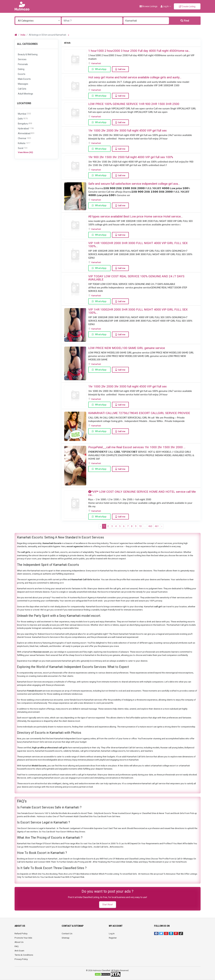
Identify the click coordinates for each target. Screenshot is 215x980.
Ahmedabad (26, 133)
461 (157, 526)
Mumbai (24, 114)
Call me (122, 69)
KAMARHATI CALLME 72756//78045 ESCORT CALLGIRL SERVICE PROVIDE (139, 413)
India (23, 35)
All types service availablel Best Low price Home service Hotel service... (135, 216)
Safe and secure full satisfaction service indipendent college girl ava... (134, 184)
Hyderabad (26, 129)
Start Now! (108, 905)
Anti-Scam (19, 951)
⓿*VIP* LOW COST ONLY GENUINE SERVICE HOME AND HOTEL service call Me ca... (142, 493)
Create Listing (187, 6)
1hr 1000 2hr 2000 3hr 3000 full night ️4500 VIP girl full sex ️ (128, 130)
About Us (19, 942)
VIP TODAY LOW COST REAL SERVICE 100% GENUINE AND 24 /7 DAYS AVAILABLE (136, 278)
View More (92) (25, 152)
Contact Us (67, 933)
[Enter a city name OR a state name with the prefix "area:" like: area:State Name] (146, 21)
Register (113, 938)
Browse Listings (148, 6)
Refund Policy (21, 933)
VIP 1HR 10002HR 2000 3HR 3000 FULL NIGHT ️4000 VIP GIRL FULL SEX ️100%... (138, 245)
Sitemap (66, 938)
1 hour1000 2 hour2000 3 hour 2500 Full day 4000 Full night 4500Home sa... (139, 51)
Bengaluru (25, 124)
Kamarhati (96, 63)
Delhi (23, 119)
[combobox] (38, 21)
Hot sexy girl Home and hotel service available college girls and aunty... (135, 77)
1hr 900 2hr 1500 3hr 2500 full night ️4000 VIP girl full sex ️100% (131, 157)
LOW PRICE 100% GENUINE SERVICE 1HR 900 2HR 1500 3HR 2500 (134, 104)
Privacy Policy (21, 959)
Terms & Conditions (24, 955)
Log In (112, 933)
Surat (23, 148)
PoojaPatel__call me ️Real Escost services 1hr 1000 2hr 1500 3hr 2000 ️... (137, 447)
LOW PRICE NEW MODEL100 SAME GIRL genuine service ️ (127, 348)
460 (150, 526)
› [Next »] (162, 526)
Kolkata (24, 143)
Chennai (24, 138)
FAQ (17, 946)
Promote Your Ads (23, 938)
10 (140, 526)
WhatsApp (101, 69)
